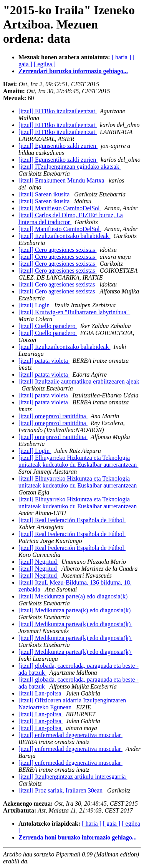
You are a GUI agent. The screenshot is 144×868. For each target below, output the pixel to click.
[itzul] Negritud (38, 562)
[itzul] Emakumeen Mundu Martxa (62, 180)
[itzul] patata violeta (44, 361)
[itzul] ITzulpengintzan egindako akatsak (70, 167)
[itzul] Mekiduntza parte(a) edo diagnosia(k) (74, 596)
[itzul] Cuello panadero (48, 326)
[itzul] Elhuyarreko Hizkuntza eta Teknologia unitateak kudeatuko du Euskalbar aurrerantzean (78, 461)
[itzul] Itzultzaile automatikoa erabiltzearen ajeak (79, 381)
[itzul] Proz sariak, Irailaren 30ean (61, 790)
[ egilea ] (45, 64)
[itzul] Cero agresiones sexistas (58, 250)
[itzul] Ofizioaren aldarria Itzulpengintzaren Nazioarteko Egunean (72, 704)
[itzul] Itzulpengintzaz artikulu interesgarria (73, 777)
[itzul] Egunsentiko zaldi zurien (58, 146)
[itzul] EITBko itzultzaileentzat (58, 111)
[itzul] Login (35, 305)
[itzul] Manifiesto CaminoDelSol (60, 208)
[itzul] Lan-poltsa (41, 693)
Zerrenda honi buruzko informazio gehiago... (78, 837)
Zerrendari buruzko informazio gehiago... (73, 71)
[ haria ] (122, 57)
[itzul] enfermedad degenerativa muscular (70, 735)
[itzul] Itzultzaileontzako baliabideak (64, 236)
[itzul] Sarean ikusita (45, 194)
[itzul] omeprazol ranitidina (53, 416)
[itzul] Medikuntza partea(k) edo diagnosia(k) (75, 610)
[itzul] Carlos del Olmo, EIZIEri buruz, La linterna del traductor (71, 219)
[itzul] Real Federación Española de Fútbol (72, 520)
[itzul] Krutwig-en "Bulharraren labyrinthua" (74, 312)
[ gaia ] (112, 824)
